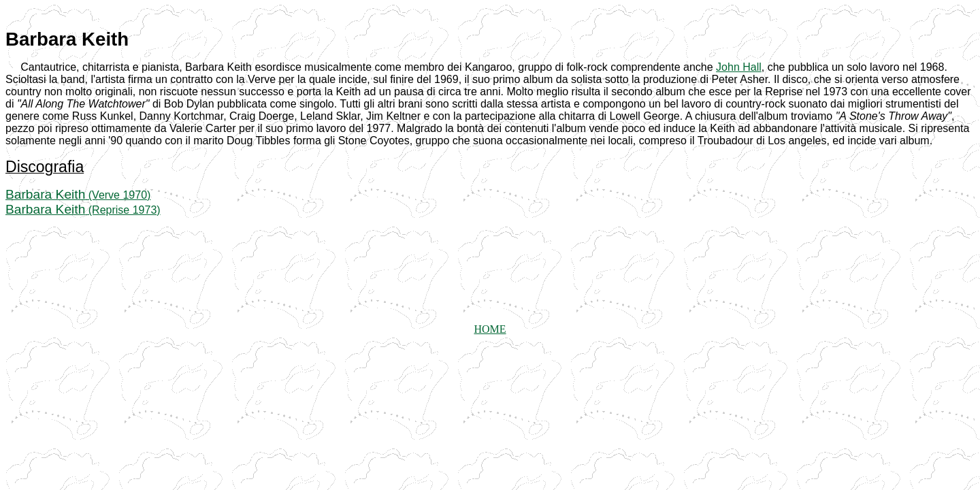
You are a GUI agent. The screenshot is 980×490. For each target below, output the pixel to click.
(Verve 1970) (78, 195)
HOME (490, 329)
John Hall (739, 67)
